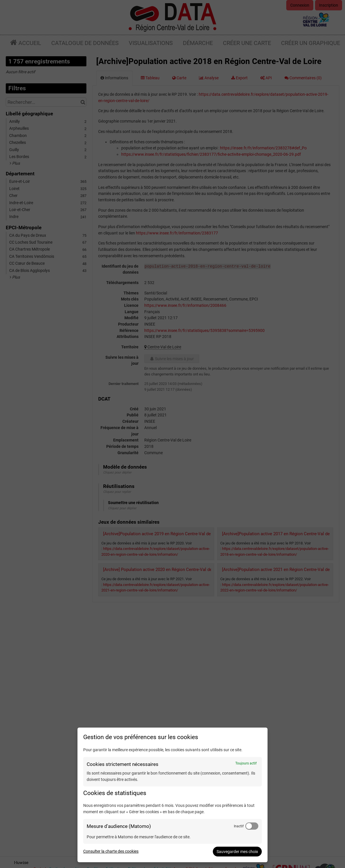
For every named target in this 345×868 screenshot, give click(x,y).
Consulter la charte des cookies (111, 851)
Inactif (239, 826)
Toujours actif (246, 763)
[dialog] (172, 795)
